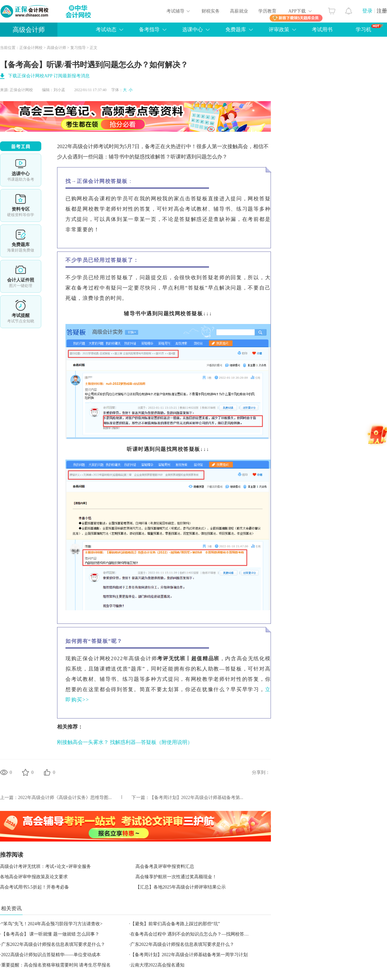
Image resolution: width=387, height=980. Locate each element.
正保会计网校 (31, 48)
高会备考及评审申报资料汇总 (165, 866)
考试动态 (106, 29)
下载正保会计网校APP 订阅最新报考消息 (49, 76)
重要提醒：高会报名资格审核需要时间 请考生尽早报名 (56, 965)
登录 (367, 11)
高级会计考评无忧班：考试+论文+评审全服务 (45, 866)
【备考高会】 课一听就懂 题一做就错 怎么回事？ (50, 934)
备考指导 (149, 29)
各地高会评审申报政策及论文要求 (34, 877)
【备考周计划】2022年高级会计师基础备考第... (197, 798)
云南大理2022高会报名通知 (157, 965)
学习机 (369, 28)
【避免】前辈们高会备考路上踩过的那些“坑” (175, 924)
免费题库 (236, 29)
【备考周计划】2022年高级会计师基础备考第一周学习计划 (189, 955)
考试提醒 (21, 312)
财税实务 (211, 11)
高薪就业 (239, 11)
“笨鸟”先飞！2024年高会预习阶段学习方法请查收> (52, 924)
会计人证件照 (21, 276)
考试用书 (322, 29)
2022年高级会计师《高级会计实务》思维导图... (65, 798)
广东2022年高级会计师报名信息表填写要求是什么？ (53, 944)
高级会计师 (29, 30)
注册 (382, 11)
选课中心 (193, 29)
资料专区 (21, 205)
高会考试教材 (191, 209)
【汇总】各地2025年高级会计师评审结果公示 (181, 887)
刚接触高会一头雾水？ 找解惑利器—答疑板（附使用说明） (125, 742)
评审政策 (279, 29)
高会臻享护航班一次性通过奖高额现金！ (176, 877)
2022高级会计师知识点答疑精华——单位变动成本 (51, 955)
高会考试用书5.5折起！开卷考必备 (35, 887)
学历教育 (267, 11)
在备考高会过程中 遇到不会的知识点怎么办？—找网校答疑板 (192, 934)
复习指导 (78, 48)
